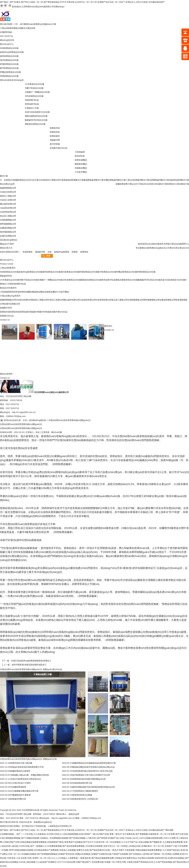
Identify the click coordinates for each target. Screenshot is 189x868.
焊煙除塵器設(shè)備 (146, 272)
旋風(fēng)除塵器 (62, 252)
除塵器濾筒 (25, 312)
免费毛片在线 (82, 850)
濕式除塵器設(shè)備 (70, 272)
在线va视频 (143, 842)
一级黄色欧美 (84, 858)
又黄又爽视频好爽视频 (10, 838)
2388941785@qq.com (16, 416)
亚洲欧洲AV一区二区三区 (153, 846)
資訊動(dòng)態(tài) (38, 420)
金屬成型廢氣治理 (167, 300)
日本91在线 (24, 846)
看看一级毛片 (116, 834)
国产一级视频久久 (38, 846)
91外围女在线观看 (94, 846)
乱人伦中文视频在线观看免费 (149, 838)
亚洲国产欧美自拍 (66, 854)
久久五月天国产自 (129, 842)
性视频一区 (109, 862)
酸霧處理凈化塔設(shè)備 (149, 280)
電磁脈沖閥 (40, 252)
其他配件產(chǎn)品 (59, 312)
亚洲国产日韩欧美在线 (101, 854)
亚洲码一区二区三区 (41, 858)
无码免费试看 (97, 862)
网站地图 (169, 830)
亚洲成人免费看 (172, 854)
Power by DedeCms (68, 810)
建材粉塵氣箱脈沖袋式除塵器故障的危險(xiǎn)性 (94, 787)
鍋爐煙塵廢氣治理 (8, 300)
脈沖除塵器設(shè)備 (107, 272)
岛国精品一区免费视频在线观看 (54, 838)
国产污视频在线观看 (30, 838)
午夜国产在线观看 (120, 854)
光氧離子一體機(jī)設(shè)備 (50, 280)
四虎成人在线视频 (67, 850)
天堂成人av (130, 838)
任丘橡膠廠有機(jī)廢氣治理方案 (24, 791)
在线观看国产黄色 (55, 842)
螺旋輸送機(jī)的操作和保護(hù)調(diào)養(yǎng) (93, 767)
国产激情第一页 (157, 854)
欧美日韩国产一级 (87, 834)
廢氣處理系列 (6, 276)
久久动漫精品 (39, 834)
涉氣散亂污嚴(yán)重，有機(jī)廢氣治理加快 (30, 775)
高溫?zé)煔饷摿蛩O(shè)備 (173, 280)
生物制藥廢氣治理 (135, 300)
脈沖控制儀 (45, 312)
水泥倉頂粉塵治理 (24, 300)
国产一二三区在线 (24, 834)
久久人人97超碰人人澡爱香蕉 (64, 858)
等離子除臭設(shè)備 (28, 280)
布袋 (50, 252)
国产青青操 (102, 838)
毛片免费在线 (129, 834)
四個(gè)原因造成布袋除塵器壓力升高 (27, 767)
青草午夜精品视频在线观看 (21, 850)
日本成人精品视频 (27, 862)
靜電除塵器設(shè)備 (88, 272)
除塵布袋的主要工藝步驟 (21, 763)
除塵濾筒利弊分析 (18, 799)
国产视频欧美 (155, 842)
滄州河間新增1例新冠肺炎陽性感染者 (28, 665)
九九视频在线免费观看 (172, 842)
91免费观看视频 (54, 846)
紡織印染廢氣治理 (12, 304)
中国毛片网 (120, 862)
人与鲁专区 (91, 838)
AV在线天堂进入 (54, 834)
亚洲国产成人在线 (116, 838)
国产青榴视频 (142, 834)
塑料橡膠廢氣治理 (151, 300)
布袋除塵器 (27, 252)
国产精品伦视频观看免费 (102, 858)
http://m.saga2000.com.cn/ (24, 412)
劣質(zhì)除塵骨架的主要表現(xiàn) (26, 779)
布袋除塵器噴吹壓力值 (82, 783)
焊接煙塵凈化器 (19, 284)
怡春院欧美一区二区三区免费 (162, 834)
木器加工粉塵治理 (56, 300)
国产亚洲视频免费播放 (47, 854)
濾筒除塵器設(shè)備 (51, 272)
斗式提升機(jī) (63, 292)
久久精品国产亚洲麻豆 (46, 862)
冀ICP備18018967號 (9, 822)
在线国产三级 (171, 846)
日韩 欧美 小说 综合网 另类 (19, 858)
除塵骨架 (84, 252)
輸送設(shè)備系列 (8, 288)
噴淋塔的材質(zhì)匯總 (82, 795)
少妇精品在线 (134, 846)
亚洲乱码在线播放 (176, 858)
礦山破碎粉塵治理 (72, 300)
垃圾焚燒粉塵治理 (104, 300)
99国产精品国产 (83, 862)
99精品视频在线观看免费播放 (33, 842)
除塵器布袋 (5, 312)
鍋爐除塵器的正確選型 (20, 771)
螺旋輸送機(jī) (38, 292)
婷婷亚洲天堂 (161, 858)
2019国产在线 (102, 834)
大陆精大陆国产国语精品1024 (140, 862)
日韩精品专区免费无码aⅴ (126, 858)
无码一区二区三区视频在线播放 (22, 854)
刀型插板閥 (5, 292)
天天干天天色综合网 (66, 862)
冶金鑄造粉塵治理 (88, 300)
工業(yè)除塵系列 (8, 268)
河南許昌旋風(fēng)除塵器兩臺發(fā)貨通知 (30, 661)
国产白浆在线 (182, 834)
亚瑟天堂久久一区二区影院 (115, 846)
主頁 (25, 420)
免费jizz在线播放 (83, 854)
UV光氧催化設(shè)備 (10, 280)
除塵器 (75, 252)
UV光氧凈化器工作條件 (21, 783)
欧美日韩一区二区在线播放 (108, 842)
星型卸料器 (15, 292)
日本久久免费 (169, 838)
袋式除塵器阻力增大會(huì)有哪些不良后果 (91, 775)
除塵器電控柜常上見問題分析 (85, 799)
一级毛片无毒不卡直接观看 (122, 850)
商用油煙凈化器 (108, 280)
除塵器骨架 (15, 312)
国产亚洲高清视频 (77, 838)
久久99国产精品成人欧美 (174, 850)
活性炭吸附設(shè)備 (72, 280)
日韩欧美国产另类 (11, 842)
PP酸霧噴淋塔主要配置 (21, 795)
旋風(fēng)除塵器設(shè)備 (30, 272)
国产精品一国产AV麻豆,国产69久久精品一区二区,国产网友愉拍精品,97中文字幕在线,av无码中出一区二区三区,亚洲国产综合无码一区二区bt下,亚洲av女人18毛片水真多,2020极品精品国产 (82, 2)
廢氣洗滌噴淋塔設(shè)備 (127, 280)
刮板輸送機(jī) (51, 292)
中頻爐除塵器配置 (18, 787)
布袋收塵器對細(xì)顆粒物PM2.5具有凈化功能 (92, 771)
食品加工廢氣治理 (120, 300)
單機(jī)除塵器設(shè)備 (127, 272)
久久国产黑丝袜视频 (163, 862)
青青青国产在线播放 (73, 842)
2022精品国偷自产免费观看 (46, 850)
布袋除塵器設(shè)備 (9, 272)
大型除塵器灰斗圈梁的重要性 (85, 791)
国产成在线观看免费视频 (74, 846)
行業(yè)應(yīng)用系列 (10, 296)
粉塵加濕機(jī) (26, 292)
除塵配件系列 (6, 308)
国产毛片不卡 (89, 842)
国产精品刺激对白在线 (99, 850)
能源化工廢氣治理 (40, 300)
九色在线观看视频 (70, 834)
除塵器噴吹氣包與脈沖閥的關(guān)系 (89, 779)
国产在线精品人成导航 (139, 854)
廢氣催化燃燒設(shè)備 (91, 280)
